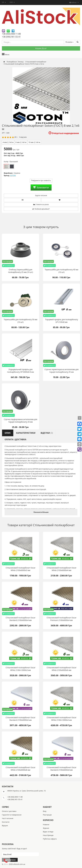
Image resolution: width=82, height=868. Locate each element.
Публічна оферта (50, 839)
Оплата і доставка (9, 811)
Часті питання (8, 818)
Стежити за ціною (41, 204)
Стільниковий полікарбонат (54, 525)
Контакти (6, 822)
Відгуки (5, 826)
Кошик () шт (41, 48)
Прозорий (6, 166)
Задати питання (41, 195)
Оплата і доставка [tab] (15, 439)
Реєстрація (47, 815)
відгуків (24, 137)
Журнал (46, 828)
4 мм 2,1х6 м (8, 142)
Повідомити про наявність (41, 180)
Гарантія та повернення (12, 815)
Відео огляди (48, 832)
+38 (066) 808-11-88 (11, 34)
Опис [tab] (8, 433)
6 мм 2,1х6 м (21, 142)
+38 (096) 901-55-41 (11, 37)
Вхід (45, 811)
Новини (46, 824)
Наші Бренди (48, 835)
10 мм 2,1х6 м (34, 142)
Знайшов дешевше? (41, 209)
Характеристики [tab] (26, 433)
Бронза (12, 166)
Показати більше (41, 512)
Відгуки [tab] (47, 433)
